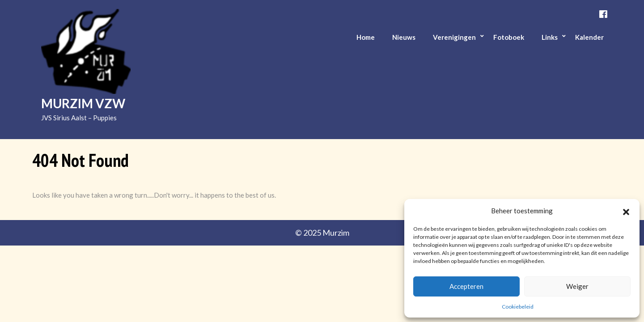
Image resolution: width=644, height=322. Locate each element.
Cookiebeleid (518, 307)
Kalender (589, 37)
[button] (626, 211)
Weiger (577, 286)
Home (366, 37)
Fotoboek (509, 37)
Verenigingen (454, 37)
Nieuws (404, 37)
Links (550, 37)
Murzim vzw (83, 103)
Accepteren (466, 286)
